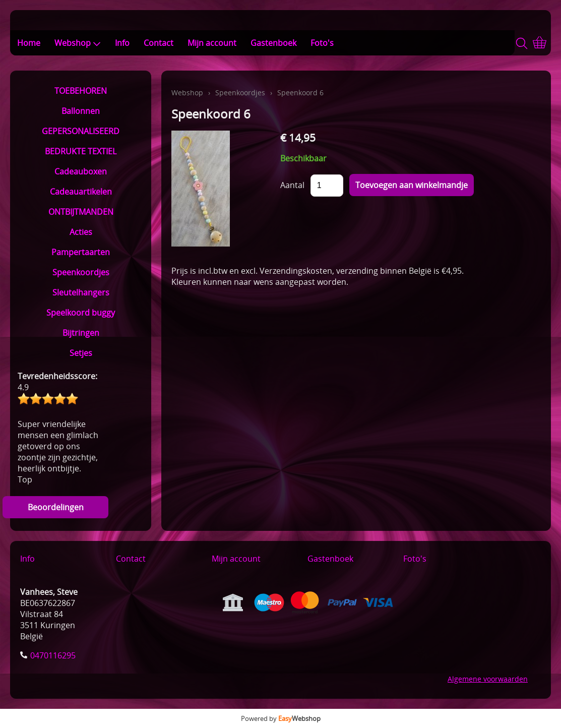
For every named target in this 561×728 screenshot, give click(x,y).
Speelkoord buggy (81, 313)
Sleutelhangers (81, 292)
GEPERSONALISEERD (81, 131)
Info (122, 43)
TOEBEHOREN (81, 91)
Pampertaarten (81, 252)
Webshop (78, 43)
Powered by (281, 718)
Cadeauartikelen (81, 192)
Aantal (292, 185)
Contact (159, 43)
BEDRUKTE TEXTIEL (81, 151)
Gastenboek (273, 43)
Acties (81, 232)
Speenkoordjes (81, 272)
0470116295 (53, 655)
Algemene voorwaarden (488, 679)
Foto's (322, 43)
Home (29, 43)
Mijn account (212, 43)
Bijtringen (81, 333)
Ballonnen (81, 111)
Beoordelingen (56, 507)
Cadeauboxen (81, 171)
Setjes (81, 353)
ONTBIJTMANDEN (81, 212)
